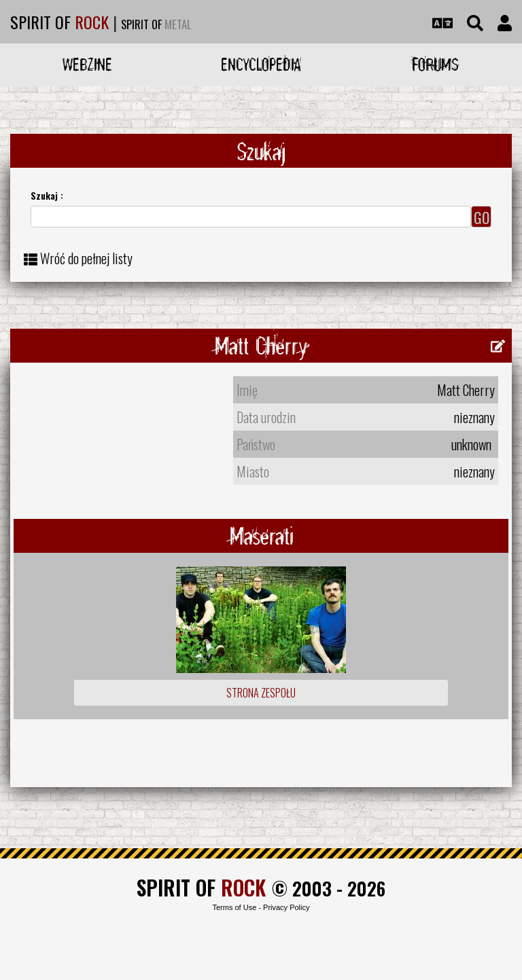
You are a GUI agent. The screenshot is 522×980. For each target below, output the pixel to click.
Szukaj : (47, 195)
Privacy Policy (286, 907)
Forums (435, 64)
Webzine (87, 64)
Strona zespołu (261, 693)
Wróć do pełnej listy (86, 258)
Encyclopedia (261, 64)
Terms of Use (234, 907)
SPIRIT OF (59, 22)
